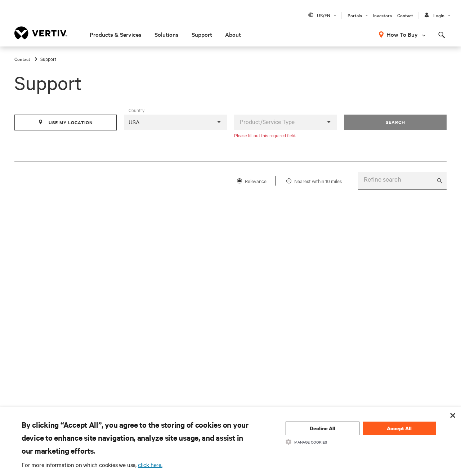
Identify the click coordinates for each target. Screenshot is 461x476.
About (233, 34)
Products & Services (116, 34)
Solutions (167, 34)
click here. (150, 464)
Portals (355, 15)
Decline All (323, 428)
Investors (382, 15)
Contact (405, 15)
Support (202, 34)
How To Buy (402, 34)
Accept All (399, 428)
